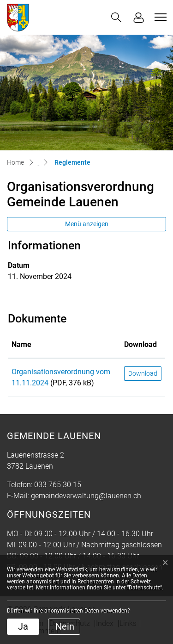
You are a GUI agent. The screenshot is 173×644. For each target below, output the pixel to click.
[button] (116, 17)
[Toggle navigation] (159, 17)
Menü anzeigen (87, 224)
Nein (65, 626)
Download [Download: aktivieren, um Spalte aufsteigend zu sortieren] (140, 344)
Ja (23, 626)
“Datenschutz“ (144, 588)
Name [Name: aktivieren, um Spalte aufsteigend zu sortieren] (21, 344)
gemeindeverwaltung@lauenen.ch (86, 496)
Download (143, 373)
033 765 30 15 (58, 485)
